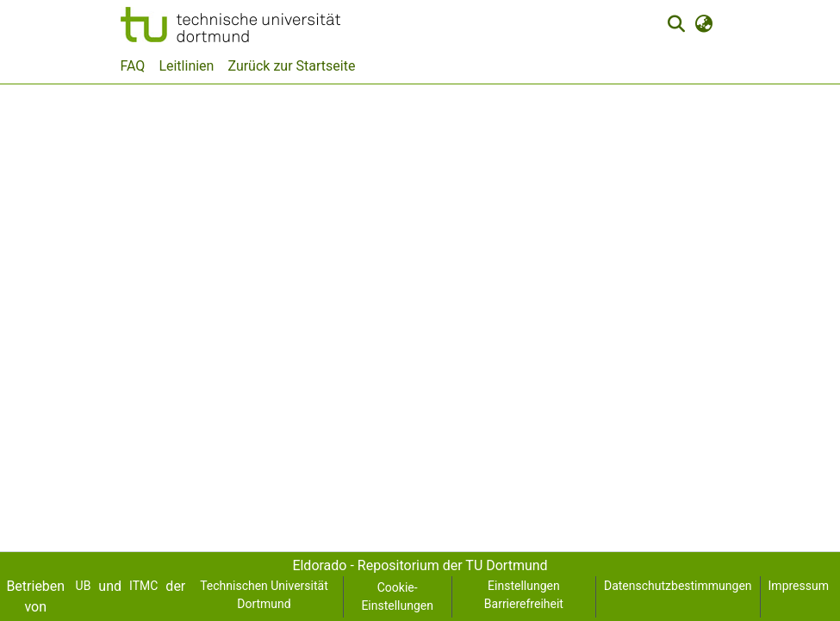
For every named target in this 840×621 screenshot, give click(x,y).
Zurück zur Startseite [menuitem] (291, 66)
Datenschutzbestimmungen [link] (678, 586)
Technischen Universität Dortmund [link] (264, 595)
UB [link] (84, 586)
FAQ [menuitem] (133, 66)
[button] (230, 25)
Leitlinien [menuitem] (186, 66)
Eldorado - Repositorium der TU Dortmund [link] (420, 565)
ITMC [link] (143, 586)
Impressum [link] (799, 586)
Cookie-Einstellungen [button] (397, 596)
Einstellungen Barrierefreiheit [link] (524, 595)
